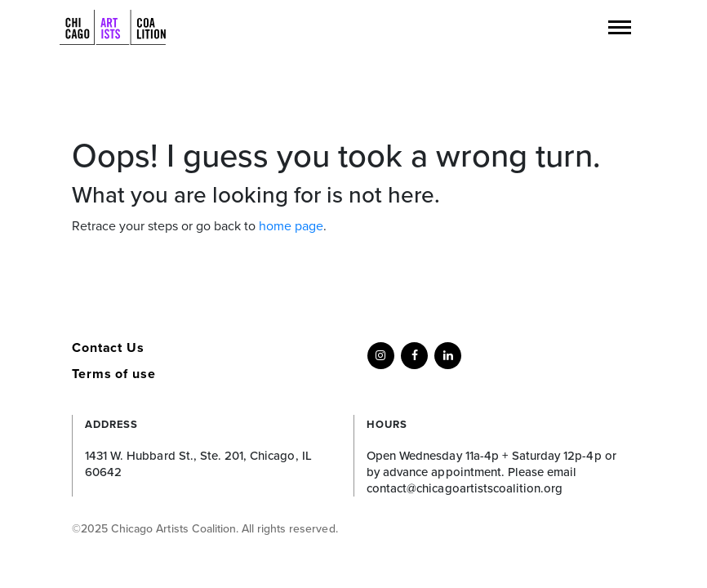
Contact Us (108, 348)
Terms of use (114, 374)
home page (291, 226)
